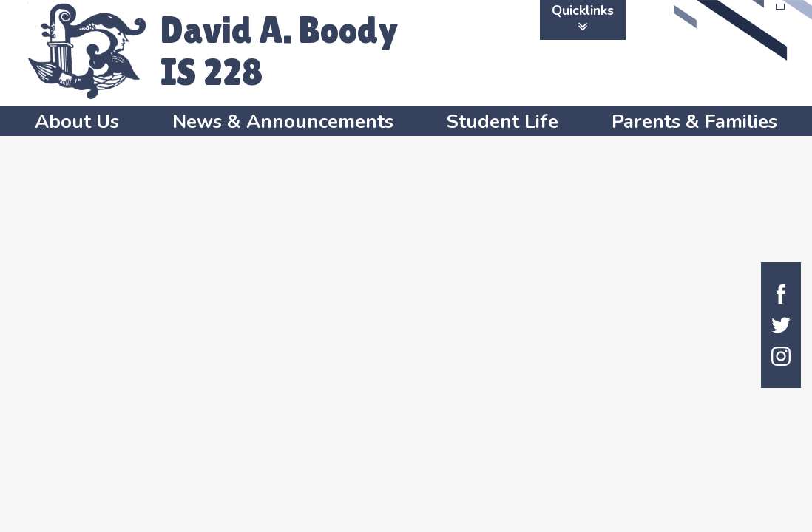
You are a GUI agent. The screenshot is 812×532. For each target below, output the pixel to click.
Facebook (781, 294)
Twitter (781, 325)
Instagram (781, 356)
